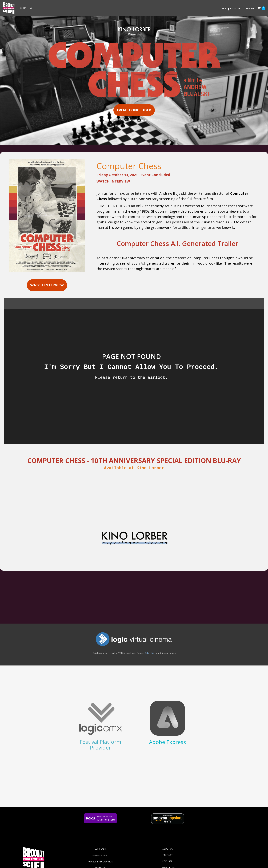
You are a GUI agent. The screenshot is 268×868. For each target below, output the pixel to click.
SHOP (23, 8)
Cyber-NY (150, 653)
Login (223, 8)
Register (235, 8)
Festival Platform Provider (100, 745)
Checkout (251, 8)
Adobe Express (167, 742)
